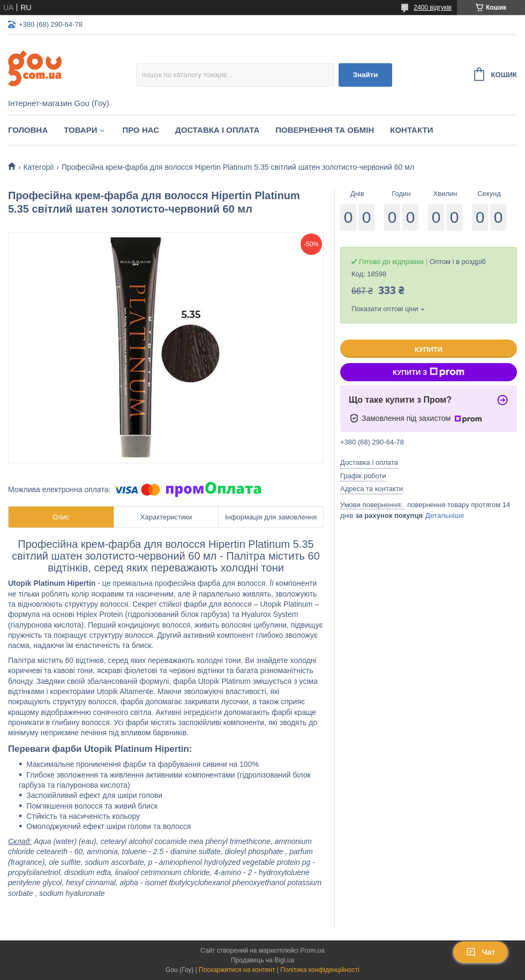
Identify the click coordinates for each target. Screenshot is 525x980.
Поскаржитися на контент (237, 970)
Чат (481, 952)
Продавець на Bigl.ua (262, 960)
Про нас (141, 130)
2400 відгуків (433, 7)
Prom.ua (313, 951)
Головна (28, 130)
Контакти (411, 130)
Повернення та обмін (325, 130)
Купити (429, 349)
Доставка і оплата (217, 130)
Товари (80, 130)
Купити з (429, 372)
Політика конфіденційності (320, 970)
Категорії (38, 167)
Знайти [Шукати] (366, 75)
